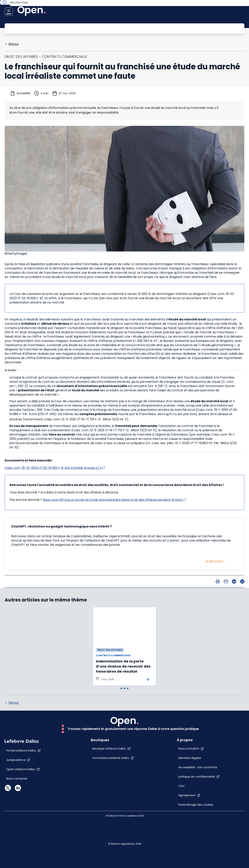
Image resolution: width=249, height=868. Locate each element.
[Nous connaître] (200, 732)
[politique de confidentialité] (208, 784)
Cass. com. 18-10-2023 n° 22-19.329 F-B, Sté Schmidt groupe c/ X (53, 467)
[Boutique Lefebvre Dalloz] (103, 860)
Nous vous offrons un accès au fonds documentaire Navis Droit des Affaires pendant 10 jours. (113, 499)
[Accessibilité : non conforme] (192, 767)
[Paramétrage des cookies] (192, 820)
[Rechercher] (116, 28)
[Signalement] (198, 803)
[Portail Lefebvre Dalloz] (23, 862)
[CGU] (190, 793)
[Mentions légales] (192, 746)
